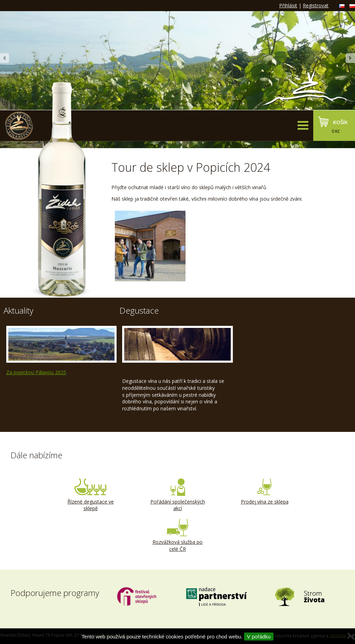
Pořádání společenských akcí (177, 495)
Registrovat (316, 5)
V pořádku (259, 637)
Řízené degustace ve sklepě (90, 495)
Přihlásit (288, 5)
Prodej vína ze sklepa (265, 492)
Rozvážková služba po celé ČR (177, 536)
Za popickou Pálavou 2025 (36, 372)
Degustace (139, 310)
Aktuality (18, 310)
